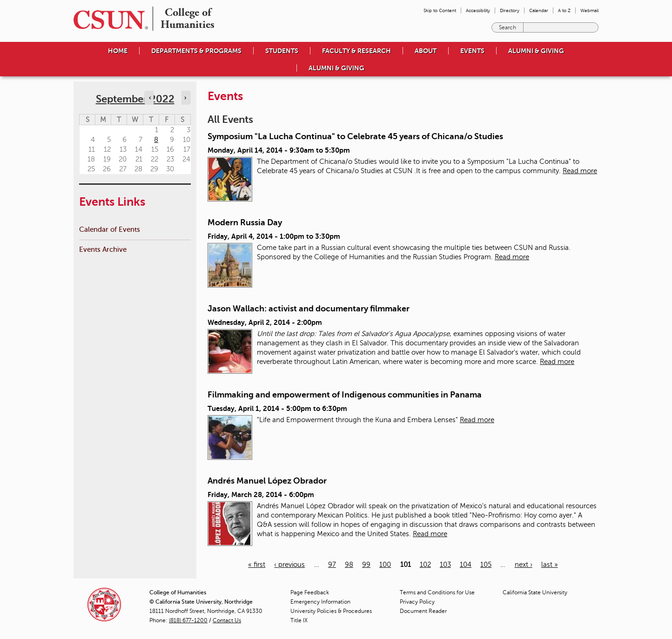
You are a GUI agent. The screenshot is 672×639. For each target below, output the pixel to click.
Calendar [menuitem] (539, 10)
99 (366, 565)
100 (385, 565)
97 (332, 565)
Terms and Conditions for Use (437, 592)
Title (299, 620)
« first (257, 565)
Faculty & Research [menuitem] (356, 51)
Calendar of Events (110, 229)
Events (472, 51)
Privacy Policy (417, 602)
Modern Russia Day (245, 222)
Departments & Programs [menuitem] (196, 51)
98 (349, 565)
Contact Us (227, 620)
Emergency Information (320, 602)
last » (550, 565)
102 (425, 565)
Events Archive (103, 249)
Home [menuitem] (118, 51)
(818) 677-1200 (188, 620)
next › (524, 565)
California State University (535, 592)
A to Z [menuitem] (564, 10)
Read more (580, 171)
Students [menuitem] (282, 51)
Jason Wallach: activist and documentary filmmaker (309, 309)
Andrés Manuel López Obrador (267, 481)
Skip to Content (440, 10)
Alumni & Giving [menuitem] (536, 51)
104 (466, 565)
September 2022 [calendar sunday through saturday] (135, 99)
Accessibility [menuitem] (478, 10)
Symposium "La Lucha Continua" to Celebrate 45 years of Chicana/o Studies (355, 136)
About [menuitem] (426, 51)
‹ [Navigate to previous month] (150, 98)
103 (445, 565)
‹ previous (289, 565)
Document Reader (423, 611)
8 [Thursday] (156, 140)
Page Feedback (310, 592)
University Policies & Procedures (331, 611)
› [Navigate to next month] (185, 98)
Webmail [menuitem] (589, 10)
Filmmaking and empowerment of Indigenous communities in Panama (345, 395)
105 (486, 565)
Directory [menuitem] (510, 10)
